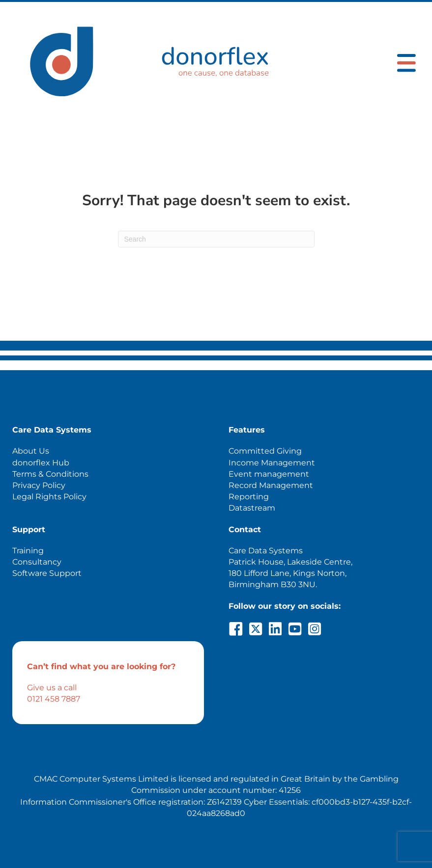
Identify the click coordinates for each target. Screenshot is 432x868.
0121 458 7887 (54, 699)
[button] (236, 629)
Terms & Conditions (50, 474)
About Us (31, 451)
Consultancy (37, 562)
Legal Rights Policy (49, 497)
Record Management (271, 485)
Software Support (47, 573)
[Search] (216, 239)
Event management (269, 474)
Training (28, 551)
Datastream (252, 508)
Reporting (249, 497)
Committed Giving (265, 451)
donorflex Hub (41, 463)
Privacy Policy (39, 485)
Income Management (272, 463)
